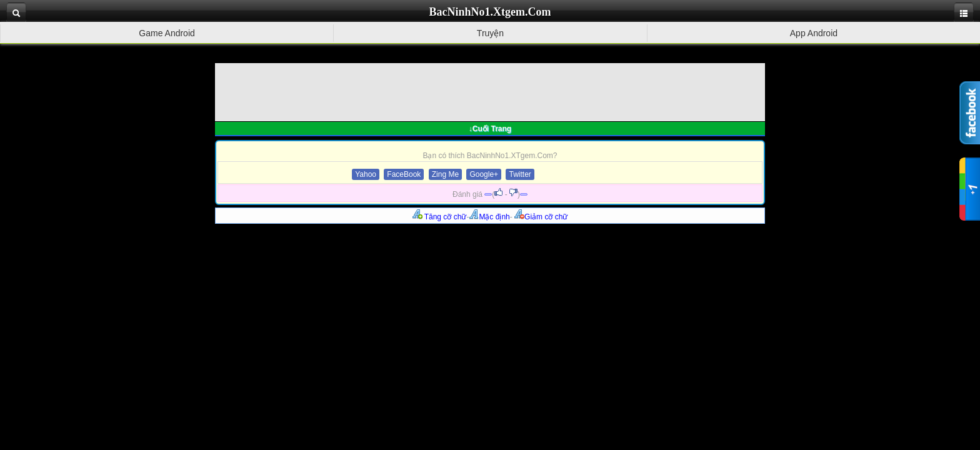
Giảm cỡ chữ (541, 217)
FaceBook (404, 174)
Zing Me (445, 174)
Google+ (484, 174)
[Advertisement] (490, 91)
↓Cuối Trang (490, 129)
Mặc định (489, 217)
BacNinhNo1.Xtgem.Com (490, 12)
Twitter (520, 174)
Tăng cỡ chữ (440, 217)
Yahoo (366, 174)
